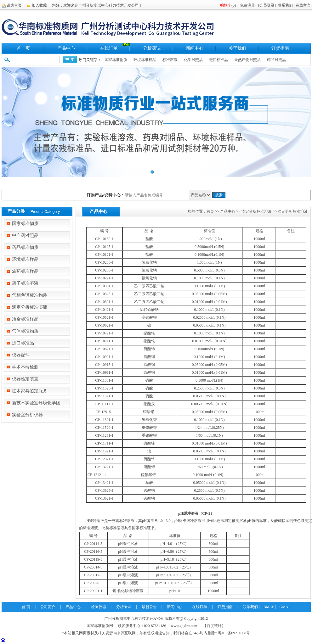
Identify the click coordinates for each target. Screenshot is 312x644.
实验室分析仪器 (27, 415)
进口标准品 (218, 60)
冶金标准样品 (25, 319)
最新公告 (149, 607)
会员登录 (267, 5)
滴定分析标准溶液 (30, 307)
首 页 (23, 48)
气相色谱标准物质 (30, 295)
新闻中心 (195, 48)
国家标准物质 (116, 60)
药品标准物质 (25, 247)
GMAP (285, 607)
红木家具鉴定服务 (30, 391)
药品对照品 (276, 60)
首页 (210, 211)
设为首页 (14, 5)
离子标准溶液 (25, 283)
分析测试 (152, 48)
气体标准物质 (25, 331)
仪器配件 (21, 355)
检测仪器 (99, 607)
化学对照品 (193, 60)
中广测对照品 (25, 235)
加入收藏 (39, 5)
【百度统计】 (214, 626)
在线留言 (303, 5)
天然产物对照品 (247, 60)
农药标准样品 (25, 271)
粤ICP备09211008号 (234, 633)
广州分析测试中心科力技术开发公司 (134, 619)
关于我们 (237, 48)
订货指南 (280, 48)
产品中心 (66, 48)
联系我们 (285, 5)
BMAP (269, 607)
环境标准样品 (145, 60)
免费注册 (247, 5)
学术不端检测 (25, 367)
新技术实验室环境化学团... (38, 403)
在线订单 (109, 48)
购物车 (226, 5)
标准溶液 (170, 60)
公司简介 (48, 607)
